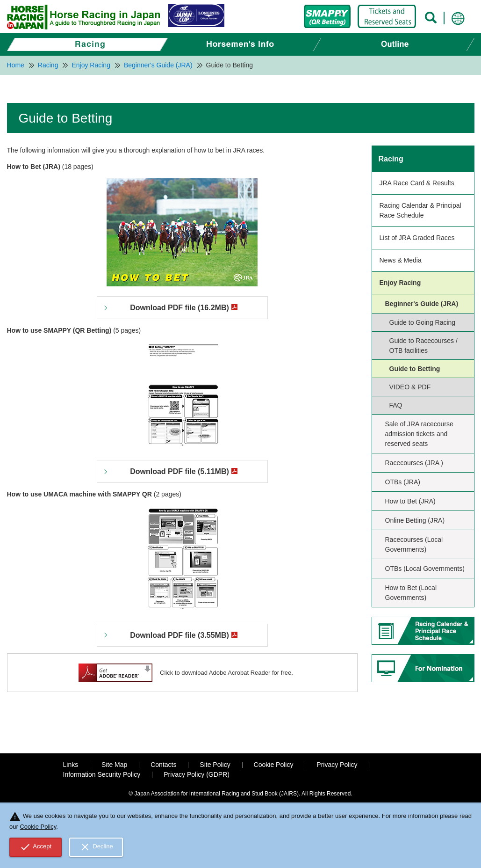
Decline (96, 847)
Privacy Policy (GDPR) (197, 774)
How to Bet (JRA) (410, 501)
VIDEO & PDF (410, 387)
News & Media (401, 260)
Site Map (114, 765)
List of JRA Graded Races (417, 238)
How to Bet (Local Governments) (411, 593)
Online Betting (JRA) (415, 520)
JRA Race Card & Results (417, 183)
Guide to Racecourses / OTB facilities (424, 346)
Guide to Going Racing (423, 322)
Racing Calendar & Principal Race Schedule (420, 210)
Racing (391, 159)
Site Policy (215, 765)
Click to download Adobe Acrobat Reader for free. (226, 673)
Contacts (163, 765)
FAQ (396, 405)
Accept (36, 847)
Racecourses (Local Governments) (414, 544)
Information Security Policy (102, 774)
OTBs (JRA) (403, 482)
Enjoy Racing (400, 283)
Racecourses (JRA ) (414, 463)
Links (71, 765)
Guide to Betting (415, 369)
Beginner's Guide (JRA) (422, 304)
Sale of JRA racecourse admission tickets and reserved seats (419, 434)
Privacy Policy (337, 765)
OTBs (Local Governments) (425, 569)
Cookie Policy (274, 765)
